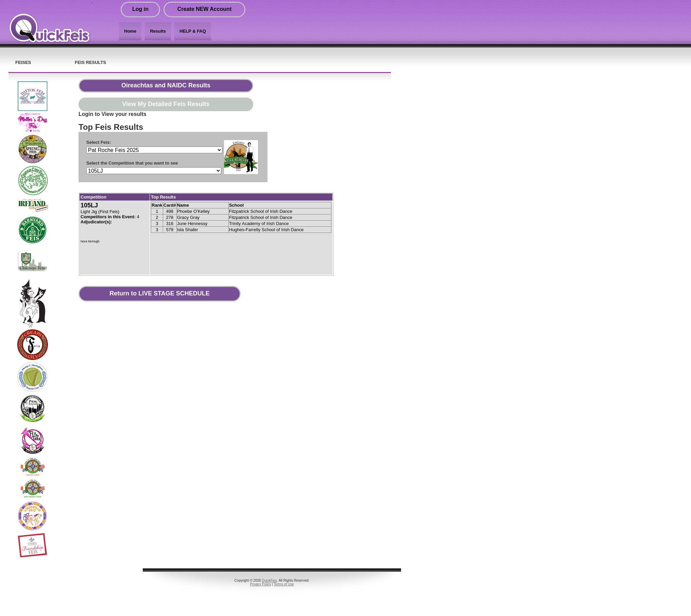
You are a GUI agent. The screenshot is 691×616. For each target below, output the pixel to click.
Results (158, 31)
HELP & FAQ (193, 31)
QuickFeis (269, 580)
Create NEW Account (204, 9)
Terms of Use (284, 584)
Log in (140, 9)
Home (130, 31)
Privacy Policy (260, 584)
